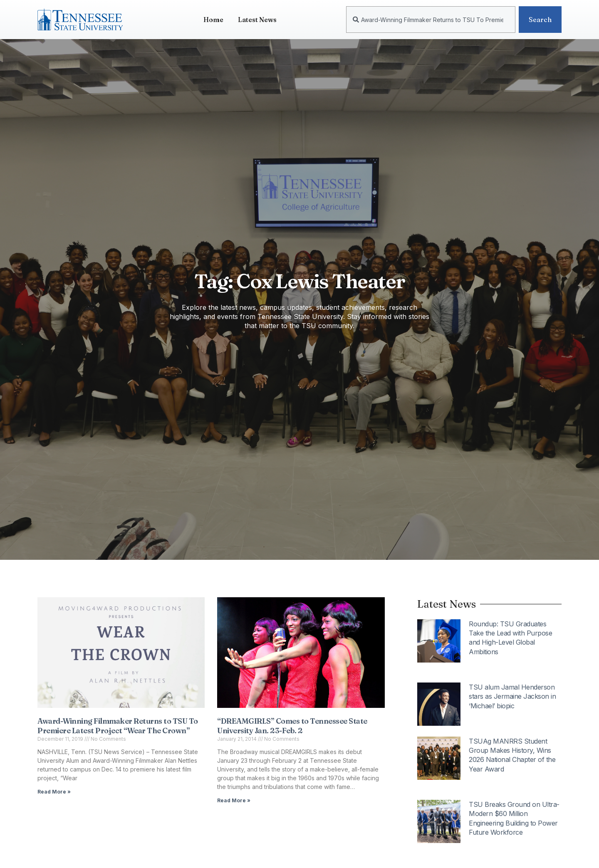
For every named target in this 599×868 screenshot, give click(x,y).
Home (213, 20)
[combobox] (431, 20)
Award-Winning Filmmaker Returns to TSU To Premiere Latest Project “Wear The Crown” (118, 726)
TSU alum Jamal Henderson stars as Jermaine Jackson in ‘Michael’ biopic (512, 696)
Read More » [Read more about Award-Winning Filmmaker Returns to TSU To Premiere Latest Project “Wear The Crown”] (54, 792)
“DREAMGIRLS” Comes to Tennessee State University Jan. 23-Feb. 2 (292, 726)
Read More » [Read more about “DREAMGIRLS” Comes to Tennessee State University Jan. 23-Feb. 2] (234, 800)
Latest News (257, 20)
